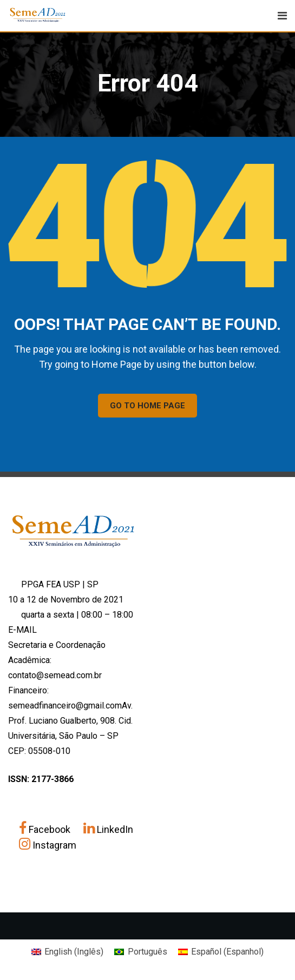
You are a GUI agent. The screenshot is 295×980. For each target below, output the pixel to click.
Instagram (48, 845)
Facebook (46, 829)
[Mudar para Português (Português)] (140, 952)
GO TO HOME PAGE (147, 406)
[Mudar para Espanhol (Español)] (221, 952)
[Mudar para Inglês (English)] (67, 952)
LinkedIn (108, 829)
